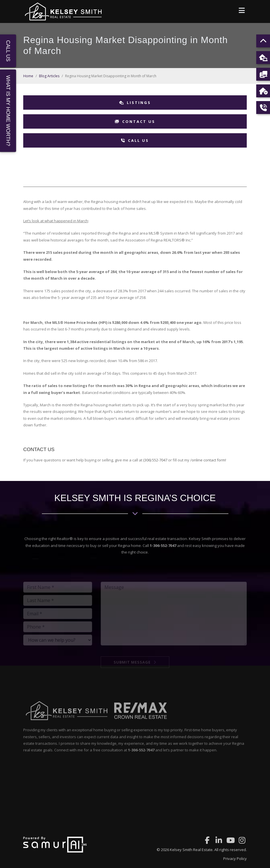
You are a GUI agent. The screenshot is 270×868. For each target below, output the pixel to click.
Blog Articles (49, 76)
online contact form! (209, 460)
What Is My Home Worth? (8, 111)
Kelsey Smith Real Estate (191, 850)
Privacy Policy (235, 859)
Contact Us (135, 121)
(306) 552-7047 (155, 460)
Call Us (135, 140)
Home (28, 76)
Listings (135, 103)
